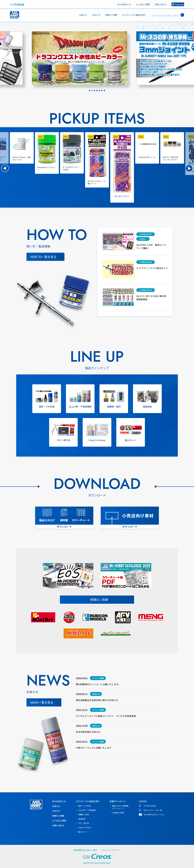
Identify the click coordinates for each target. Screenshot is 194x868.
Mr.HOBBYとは (124, 4)
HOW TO (96, 15)
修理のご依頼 (111, 15)
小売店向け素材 (118, 813)
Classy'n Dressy (85, 827)
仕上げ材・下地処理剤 (87, 810)
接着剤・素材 (84, 814)
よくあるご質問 (143, 4)
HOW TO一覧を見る (43, 257)
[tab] (90, 91)
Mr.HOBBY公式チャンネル (154, 814)
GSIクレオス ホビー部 (153, 810)
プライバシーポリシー (111, 850)
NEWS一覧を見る (42, 702)
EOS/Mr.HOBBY (150, 806)
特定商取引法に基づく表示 (85, 850)
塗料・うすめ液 (85, 806)
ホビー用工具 (84, 823)
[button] (5, 168)
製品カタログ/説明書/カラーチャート (121, 807)
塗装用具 (82, 819)
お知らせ (83, 15)
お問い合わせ (161, 4)
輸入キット (83, 832)
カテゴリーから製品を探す (88, 801)
